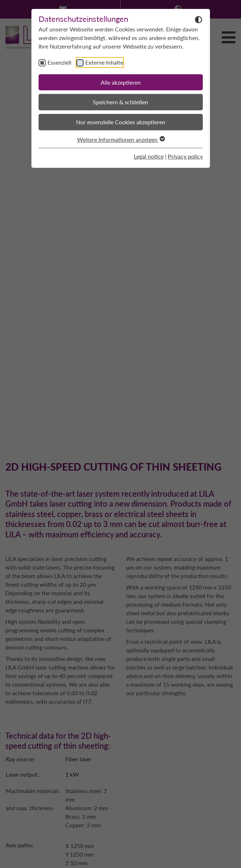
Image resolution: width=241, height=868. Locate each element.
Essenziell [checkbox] (59, 62)
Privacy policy (185, 156)
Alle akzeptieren (121, 82)
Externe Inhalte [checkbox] (104, 62)
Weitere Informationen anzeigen (121, 139)
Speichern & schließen (120, 102)
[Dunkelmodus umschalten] (199, 19)
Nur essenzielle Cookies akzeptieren (121, 122)
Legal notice (149, 156)
